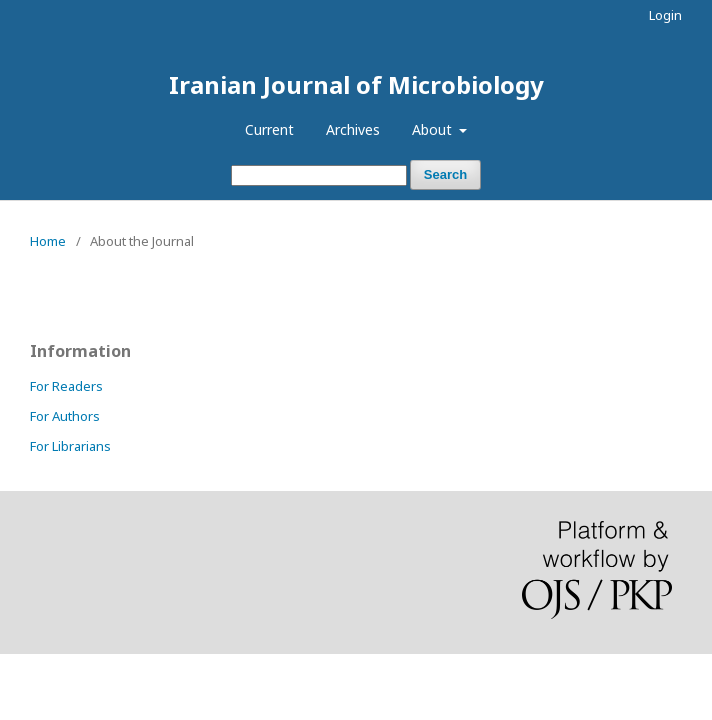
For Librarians (70, 446)
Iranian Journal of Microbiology (356, 84)
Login (665, 15)
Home (48, 241)
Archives (353, 129)
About (434, 129)
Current (269, 129)
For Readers (66, 386)
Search (445, 174)
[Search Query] (319, 175)
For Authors (65, 416)
